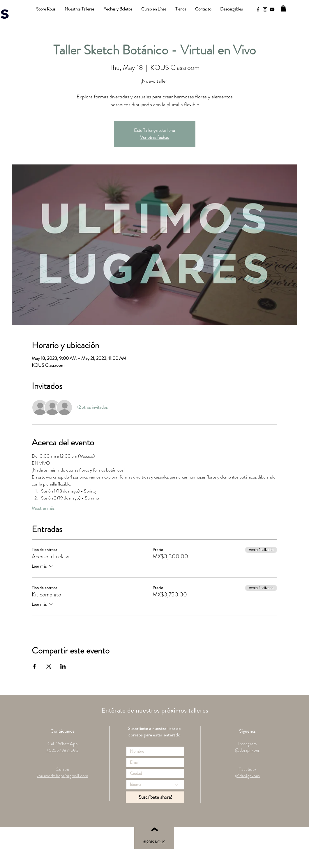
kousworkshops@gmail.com (62, 776)
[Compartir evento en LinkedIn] (63, 666)
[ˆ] (154, 836)
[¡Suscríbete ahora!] (155, 797)
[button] (283, 8)
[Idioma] (155, 785)
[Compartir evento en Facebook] (35, 666)
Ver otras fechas (154, 137)
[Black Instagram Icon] (265, 9)
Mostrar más (43, 508)
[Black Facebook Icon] (258, 9)
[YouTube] (272, 9)
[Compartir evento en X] (49, 666)
